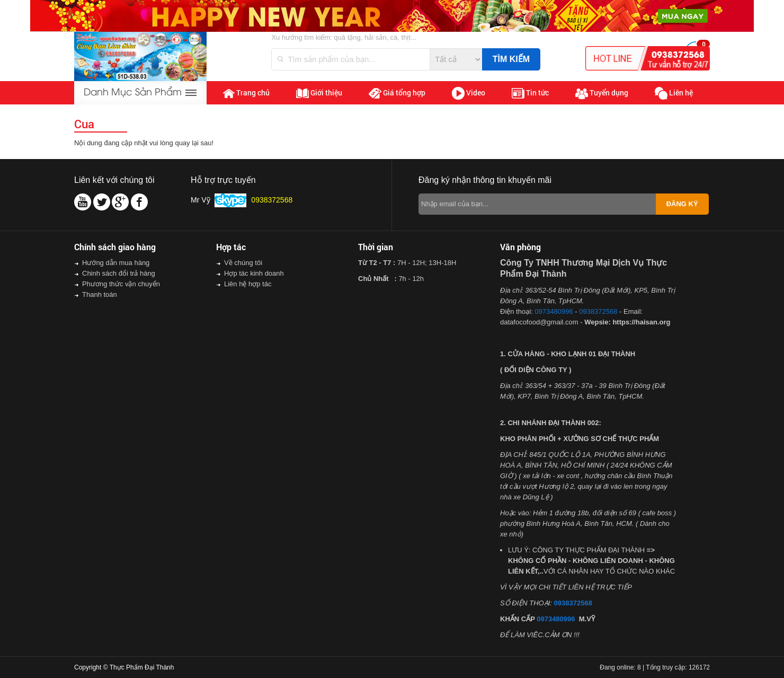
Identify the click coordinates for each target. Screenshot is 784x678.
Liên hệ (674, 94)
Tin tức (530, 93)
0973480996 (554, 311)
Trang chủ (246, 93)
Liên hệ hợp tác (248, 284)
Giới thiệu (319, 93)
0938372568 (598, 311)
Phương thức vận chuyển (121, 284)
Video (469, 93)
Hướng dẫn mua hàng (116, 263)
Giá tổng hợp (397, 93)
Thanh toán (100, 294)
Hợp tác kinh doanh (254, 273)
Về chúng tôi (243, 263)
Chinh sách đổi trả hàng (119, 273)
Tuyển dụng (602, 93)
